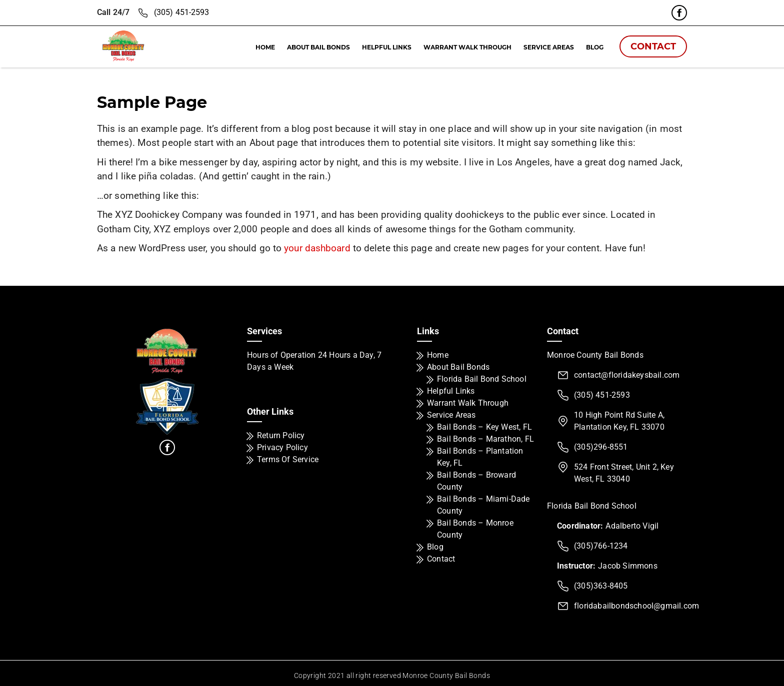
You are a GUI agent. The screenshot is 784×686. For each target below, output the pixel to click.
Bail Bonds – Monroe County (475, 529)
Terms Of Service (288, 459)
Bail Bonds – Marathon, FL (485, 439)
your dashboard (317, 248)
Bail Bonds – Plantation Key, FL (480, 457)
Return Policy (281, 435)
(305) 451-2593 (181, 12)
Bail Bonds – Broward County (476, 481)
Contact (653, 46)
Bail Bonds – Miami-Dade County (483, 505)
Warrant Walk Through (467, 47)
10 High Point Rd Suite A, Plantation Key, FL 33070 (619, 421)
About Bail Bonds (318, 47)
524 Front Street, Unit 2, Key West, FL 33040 (624, 473)
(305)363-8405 (601, 586)
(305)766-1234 (601, 546)
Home (265, 47)
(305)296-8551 (601, 447)
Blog (595, 47)
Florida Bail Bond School (482, 379)
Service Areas (549, 47)
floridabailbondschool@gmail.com (636, 606)
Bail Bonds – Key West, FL (484, 427)
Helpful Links (387, 47)
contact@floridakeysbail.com (627, 375)
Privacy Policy (282, 447)
